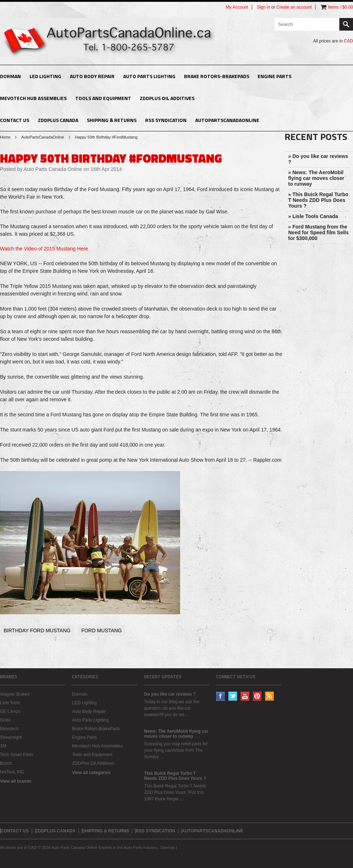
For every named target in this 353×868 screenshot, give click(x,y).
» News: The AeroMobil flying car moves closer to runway (316, 178)
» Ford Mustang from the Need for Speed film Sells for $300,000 (318, 232)
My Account (237, 7)
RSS (270, 696)
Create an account (294, 7)
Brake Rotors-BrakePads (217, 76)
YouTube (245, 696)
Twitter (233, 696)
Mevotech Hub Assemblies (33, 98)
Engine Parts (274, 76)
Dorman (10, 76)
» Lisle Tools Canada (313, 216)
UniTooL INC (12, 772)
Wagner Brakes (15, 694)
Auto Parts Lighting (149, 76)
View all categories (91, 773)
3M (3, 746)
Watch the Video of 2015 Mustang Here (44, 249)
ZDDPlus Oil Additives (167, 98)
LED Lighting (45, 76)
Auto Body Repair (92, 76)
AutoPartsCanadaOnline (43, 137)
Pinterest (257, 696)
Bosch (6, 763)
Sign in (263, 7)
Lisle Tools (10, 703)
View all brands (16, 781)
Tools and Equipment (103, 98)
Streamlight (11, 737)
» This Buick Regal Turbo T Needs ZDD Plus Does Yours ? (318, 200)
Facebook (221, 696)
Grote (5, 720)
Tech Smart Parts (17, 755)
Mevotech (9, 729)
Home (5, 137)
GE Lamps (10, 711)
